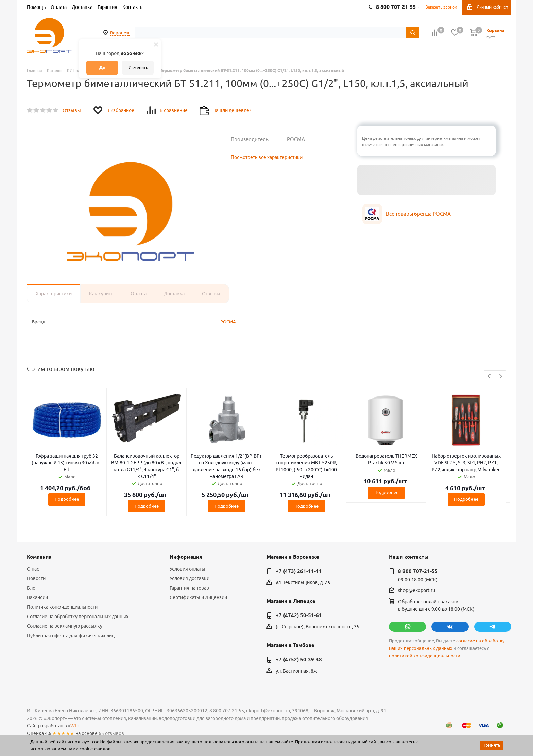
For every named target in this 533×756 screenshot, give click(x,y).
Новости (36, 578)
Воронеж (120, 33)
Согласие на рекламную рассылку (65, 626)
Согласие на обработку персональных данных (78, 617)
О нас (33, 569)
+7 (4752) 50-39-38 (299, 660)
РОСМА (228, 322)
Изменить (138, 68)
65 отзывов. (112, 733)
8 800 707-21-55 (418, 571)
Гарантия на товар (189, 588)
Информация (186, 557)
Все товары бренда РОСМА (418, 214)
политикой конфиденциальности (425, 656)
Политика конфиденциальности (62, 607)
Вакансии (37, 597)
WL (74, 726)
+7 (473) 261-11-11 (299, 571)
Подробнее (67, 499)
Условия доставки (190, 578)
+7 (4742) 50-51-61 (299, 615)
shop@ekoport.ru (417, 591)
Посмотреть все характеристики (267, 157)
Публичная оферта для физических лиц (71, 636)
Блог (32, 588)
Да (102, 68)
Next (501, 376)
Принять (491, 745)
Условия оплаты (187, 569)
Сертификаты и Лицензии (198, 597)
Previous (490, 376)
